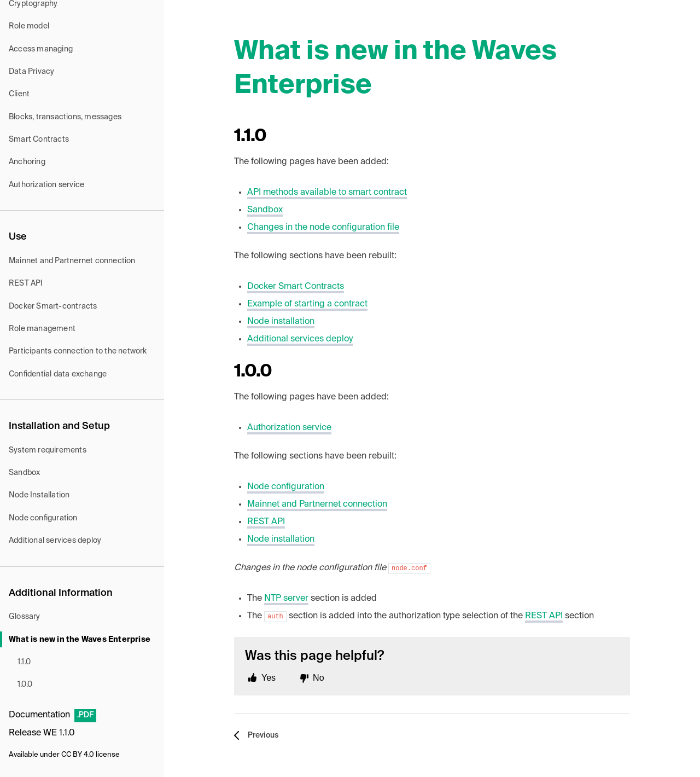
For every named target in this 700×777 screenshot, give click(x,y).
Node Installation (39, 495)
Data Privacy (31, 72)
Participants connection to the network (78, 351)
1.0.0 (25, 685)
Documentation (39, 715)
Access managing (41, 49)
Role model (29, 26)
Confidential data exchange (58, 374)
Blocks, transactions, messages (65, 117)
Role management (42, 329)
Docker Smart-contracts (53, 306)
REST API (26, 283)
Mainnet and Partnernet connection (72, 261)
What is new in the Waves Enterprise (80, 640)
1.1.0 (24, 662)
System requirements (48, 450)
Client (19, 94)
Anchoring (27, 162)
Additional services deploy (55, 541)
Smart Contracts (39, 140)
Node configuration (43, 518)
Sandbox (24, 473)
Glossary (25, 617)
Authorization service (46, 185)
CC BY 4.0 (78, 755)
